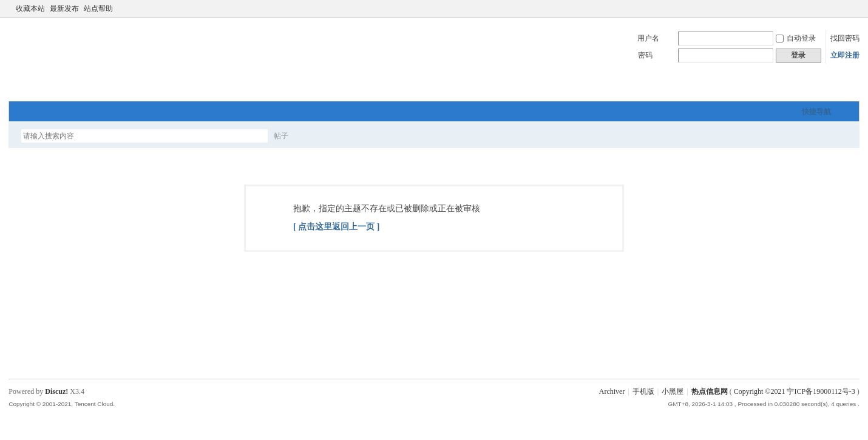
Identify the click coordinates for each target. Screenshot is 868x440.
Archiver (612, 391)
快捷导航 (816, 112)
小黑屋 (673, 391)
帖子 (281, 136)
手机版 (643, 391)
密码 (645, 55)
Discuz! (56, 391)
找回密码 (845, 38)
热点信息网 (710, 391)
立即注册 (845, 55)
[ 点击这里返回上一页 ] (336, 227)
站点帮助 (98, 8)
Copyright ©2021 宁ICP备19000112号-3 (795, 391)
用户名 (648, 38)
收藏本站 (30, 8)
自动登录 (796, 38)
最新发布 (64, 8)
